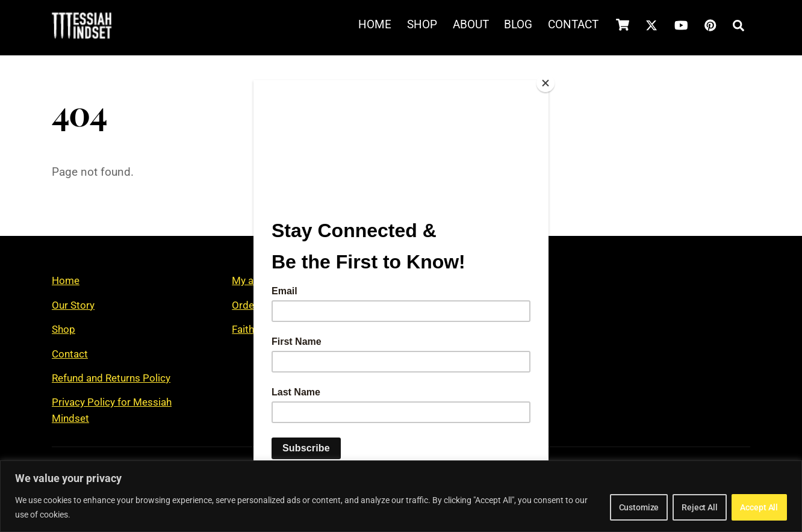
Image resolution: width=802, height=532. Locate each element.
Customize (596, 507)
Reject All (674, 507)
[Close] (546, 83)
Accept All (751, 507)
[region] (401, 496)
